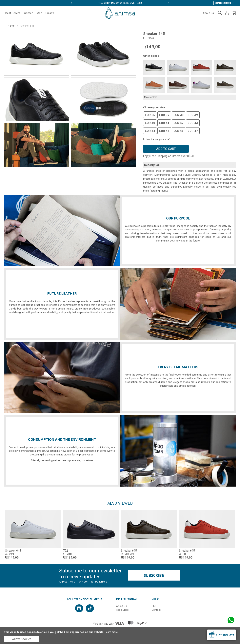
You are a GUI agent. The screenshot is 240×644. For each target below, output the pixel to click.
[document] (120, 635)
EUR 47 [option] (193, 131)
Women (28, 13)
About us (208, 13)
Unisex (50, 13)
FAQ (154, 606)
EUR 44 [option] (150, 131)
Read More (122, 610)
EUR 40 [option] (150, 123)
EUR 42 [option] (179, 123)
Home (11, 26)
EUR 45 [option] (164, 131)
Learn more (111, 632)
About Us (121, 606)
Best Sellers (13, 13)
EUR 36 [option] (150, 115)
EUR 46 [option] (179, 131)
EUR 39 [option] (193, 115)
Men (39, 13)
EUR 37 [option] (164, 115)
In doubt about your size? (157, 139)
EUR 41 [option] (164, 123)
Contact (156, 610)
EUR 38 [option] (179, 115)
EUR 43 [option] (193, 123)
